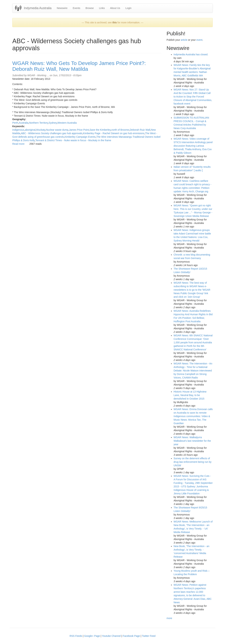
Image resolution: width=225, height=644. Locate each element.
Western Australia (67, 123)
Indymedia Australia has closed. (191, 54)
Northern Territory (39, 123)
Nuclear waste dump (57, 130)
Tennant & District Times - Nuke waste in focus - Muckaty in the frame (73, 140)
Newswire (62, 8)
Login (128, 8)
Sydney (53, 123)
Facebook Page (131, 636)
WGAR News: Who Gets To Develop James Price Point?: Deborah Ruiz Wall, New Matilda (79, 66)
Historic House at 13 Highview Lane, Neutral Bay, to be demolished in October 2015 (190, 395)
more (169, 618)
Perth (15, 123)
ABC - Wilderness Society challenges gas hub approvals (52, 133)
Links (102, 8)
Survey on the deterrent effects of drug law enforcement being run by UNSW (193, 462)
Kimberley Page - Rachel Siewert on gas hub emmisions (114, 133)
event (199, 40)
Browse (90, 8)
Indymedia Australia (38, 8)
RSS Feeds (76, 636)
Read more (18, 144)
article (184, 40)
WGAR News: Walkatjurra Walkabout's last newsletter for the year (192, 441)
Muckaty (41, 130)
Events (77, 8)
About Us (115, 8)
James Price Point (79, 130)
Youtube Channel (111, 636)
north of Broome (120, 130)
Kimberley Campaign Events (80, 137)
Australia (24, 123)
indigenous (18, 130)
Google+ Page (92, 636)
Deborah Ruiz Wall (140, 130)
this (115, 22)
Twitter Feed (149, 636)
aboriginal (30, 130)
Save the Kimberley (100, 130)
